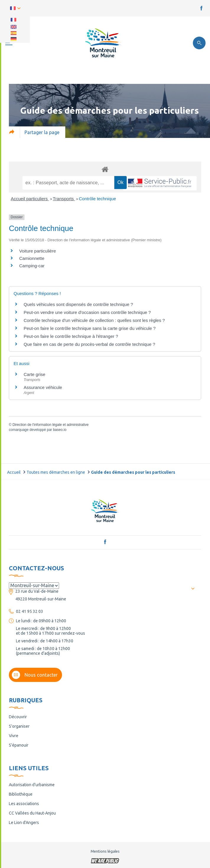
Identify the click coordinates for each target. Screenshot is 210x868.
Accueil (14, 472)
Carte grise (34, 374)
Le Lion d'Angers (24, 823)
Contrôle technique (97, 199)
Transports (64, 199)
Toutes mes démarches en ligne (56, 472)
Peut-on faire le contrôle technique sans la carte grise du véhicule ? (90, 328)
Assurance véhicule (43, 387)
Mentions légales (105, 851)
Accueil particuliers (30, 199)
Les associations (24, 804)
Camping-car (32, 266)
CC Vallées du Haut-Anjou (32, 813)
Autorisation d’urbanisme (32, 785)
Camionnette (32, 258)
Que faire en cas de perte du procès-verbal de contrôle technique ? (89, 344)
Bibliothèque (21, 794)
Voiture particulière (38, 251)
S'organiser (19, 726)
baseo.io (60, 430)
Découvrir (18, 717)
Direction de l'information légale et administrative (51, 425)
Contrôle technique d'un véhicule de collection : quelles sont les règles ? (94, 320)
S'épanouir (19, 745)
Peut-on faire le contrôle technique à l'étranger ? (71, 336)
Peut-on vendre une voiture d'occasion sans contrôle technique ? (87, 312)
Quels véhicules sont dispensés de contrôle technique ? (78, 304)
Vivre (14, 736)
